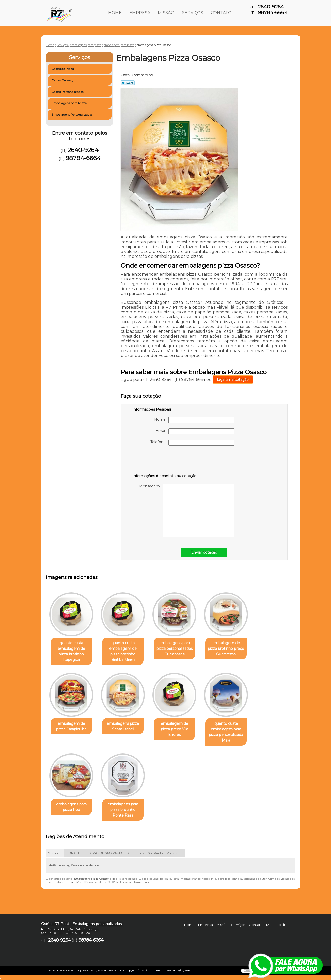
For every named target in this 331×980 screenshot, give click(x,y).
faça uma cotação (233, 380)
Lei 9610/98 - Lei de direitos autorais (126, 882)
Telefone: (192, 443)
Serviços (193, 13)
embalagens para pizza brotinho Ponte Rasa (123, 810)
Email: (195, 431)
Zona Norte (175, 853)
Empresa (140, 13)
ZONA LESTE (76, 853)
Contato (221, 13)
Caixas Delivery (63, 80)
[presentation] (165, 461)
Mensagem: (187, 511)
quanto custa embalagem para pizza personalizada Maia (226, 732)
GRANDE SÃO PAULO (107, 853)
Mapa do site (277, 925)
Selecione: (55, 853)
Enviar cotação (204, 552)
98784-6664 (273, 13)
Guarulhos (136, 853)
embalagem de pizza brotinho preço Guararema (226, 649)
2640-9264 (271, 7)
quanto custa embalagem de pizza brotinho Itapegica (71, 651)
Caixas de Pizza (63, 69)
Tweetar (128, 83)
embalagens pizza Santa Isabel (123, 726)
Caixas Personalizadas (68, 92)
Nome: (194, 420)
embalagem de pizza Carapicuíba (71, 726)
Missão (166, 13)
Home (115, 13)
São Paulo (155, 853)
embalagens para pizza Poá (71, 807)
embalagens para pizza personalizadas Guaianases (175, 649)
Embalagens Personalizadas (72, 115)
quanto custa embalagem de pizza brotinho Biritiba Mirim (123, 651)
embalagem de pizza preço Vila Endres (175, 729)
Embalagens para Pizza (69, 103)
